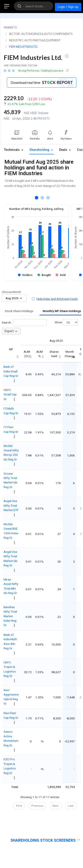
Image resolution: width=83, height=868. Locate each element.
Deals (64, 150)
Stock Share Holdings (19, 311)
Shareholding (40, 150)
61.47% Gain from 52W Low (26, 104)
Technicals (12, 150)
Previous (37, 806)
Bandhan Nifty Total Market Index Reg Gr (10, 616)
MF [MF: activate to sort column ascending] (11, 349)
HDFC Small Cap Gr (10, 394)
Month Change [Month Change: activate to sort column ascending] (70, 354)
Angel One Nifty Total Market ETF (11, 505)
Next (56, 806)
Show (66, 322)
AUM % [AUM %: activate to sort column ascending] (40, 354)
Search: (24, 323)
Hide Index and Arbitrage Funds (57, 299)
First (19, 806)
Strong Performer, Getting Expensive (41, 71)
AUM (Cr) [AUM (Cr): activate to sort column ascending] (27, 354)
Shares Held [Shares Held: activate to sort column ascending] (54, 354)
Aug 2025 (12, 298)
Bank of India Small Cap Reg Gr (11, 371)
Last (71, 806)
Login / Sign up (68, 7)
